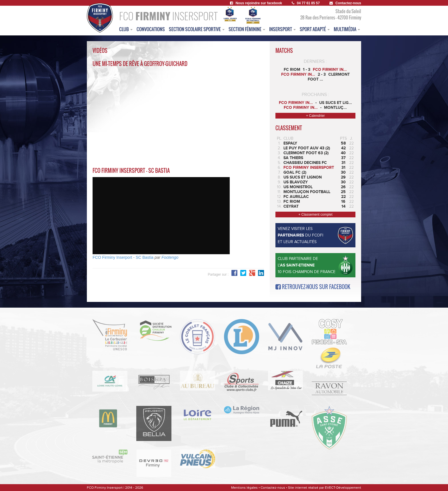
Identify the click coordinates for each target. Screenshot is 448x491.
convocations (151, 29)
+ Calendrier (315, 116)
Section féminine (247, 29)
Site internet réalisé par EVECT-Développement (325, 488)
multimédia (347, 29)
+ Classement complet (315, 215)
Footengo (170, 257)
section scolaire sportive (197, 29)
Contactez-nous (345, 3)
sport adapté (315, 29)
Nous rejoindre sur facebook (256, 3)
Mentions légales (244, 488)
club (126, 29)
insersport (282, 29)
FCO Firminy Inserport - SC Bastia (123, 257)
